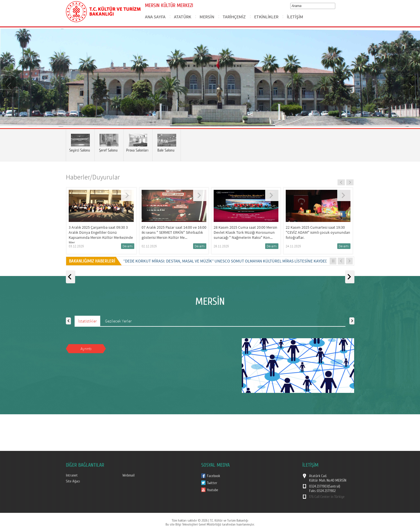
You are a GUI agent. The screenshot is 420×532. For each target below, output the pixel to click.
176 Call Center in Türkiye (327, 497)
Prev (10, 86)
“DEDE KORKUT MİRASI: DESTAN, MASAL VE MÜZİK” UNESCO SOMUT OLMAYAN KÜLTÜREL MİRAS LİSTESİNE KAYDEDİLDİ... (231, 261)
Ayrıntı (86, 349)
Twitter (212, 483)
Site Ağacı (73, 481)
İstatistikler (87, 321)
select (335, 6)
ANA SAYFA (155, 17)
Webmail (129, 475)
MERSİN (207, 17)
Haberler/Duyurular (93, 177)
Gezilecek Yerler (118, 321)
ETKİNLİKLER (266, 17)
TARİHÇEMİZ (234, 17)
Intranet (72, 475)
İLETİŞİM (295, 17)
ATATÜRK (183, 17)
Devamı (128, 246)
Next (410, 86)
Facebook (214, 476)
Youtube (213, 490)
